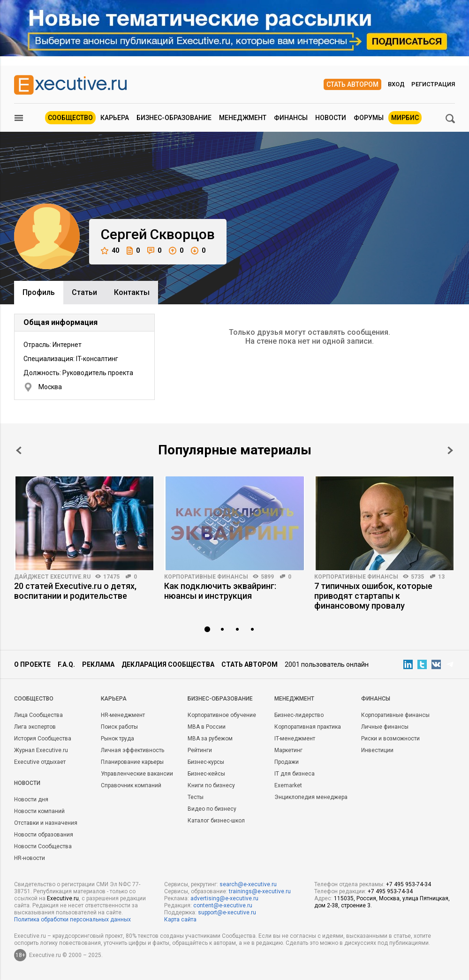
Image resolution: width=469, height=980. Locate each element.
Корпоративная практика (308, 727)
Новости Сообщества (43, 846)
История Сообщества (43, 739)
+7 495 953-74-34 (408, 884)
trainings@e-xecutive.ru (260, 891)
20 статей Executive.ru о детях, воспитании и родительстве (75, 591)
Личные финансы (385, 727)
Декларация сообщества (168, 664)
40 (110, 251)
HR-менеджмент (123, 715)
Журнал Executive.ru (41, 750)
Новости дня (31, 799)
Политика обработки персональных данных (72, 920)
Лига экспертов (35, 727)
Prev (19, 450)
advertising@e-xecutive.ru (224, 898)
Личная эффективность (132, 750)
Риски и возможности (390, 739)
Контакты (132, 292)
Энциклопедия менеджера (311, 797)
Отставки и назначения (46, 823)
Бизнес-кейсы (206, 774)
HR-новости (30, 858)
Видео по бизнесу (212, 809)
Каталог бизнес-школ (216, 821)
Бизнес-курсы (206, 762)
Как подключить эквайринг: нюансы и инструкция (220, 591)
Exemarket (288, 785)
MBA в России (207, 727)
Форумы (369, 118)
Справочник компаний (131, 785)
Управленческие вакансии (137, 774)
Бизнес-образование (174, 118)
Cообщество (34, 699)
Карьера (115, 118)
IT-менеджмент (295, 739)
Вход (396, 84)
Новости (331, 118)
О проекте (32, 664)
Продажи (287, 762)
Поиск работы (119, 727)
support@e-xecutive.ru (227, 912)
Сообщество (70, 118)
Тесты (196, 797)
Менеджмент (243, 118)
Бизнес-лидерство (299, 715)
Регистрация (433, 84)
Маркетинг (288, 750)
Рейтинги (200, 750)
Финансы (291, 118)
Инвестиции (377, 750)
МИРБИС (405, 118)
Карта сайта (180, 920)
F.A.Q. (66, 664)
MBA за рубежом (210, 739)
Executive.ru (63, 898)
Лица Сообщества (38, 715)
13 (441, 577)
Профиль (39, 292)
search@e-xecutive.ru (248, 884)
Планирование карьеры (132, 762)
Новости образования (44, 835)
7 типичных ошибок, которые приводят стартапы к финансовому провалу (373, 596)
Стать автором (352, 84)
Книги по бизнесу (211, 785)
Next (450, 450)
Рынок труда (117, 739)
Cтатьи (84, 292)
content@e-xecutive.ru (223, 905)
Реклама (98, 664)
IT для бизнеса (295, 774)
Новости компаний (39, 811)
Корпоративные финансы (206, 577)
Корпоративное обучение (222, 715)
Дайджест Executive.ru (52, 577)
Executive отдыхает (40, 762)
